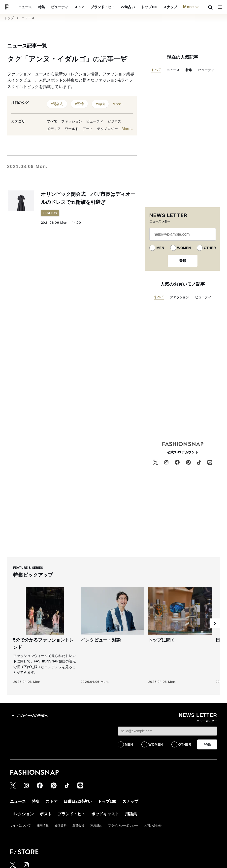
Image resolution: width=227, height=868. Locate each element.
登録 (183, 261)
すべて (52, 121)
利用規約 (96, 825)
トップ (9, 18)
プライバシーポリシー (123, 825)
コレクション (22, 814)
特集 (41, 7)
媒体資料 (61, 825)
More (192, 7)
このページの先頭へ (29, 716)
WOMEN (184, 248)
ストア (79, 7)
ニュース (25, 7)
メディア (54, 129)
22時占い (128, 7)
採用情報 (43, 825)
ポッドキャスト (105, 814)
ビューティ (60, 7)
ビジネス (114, 121)
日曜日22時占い (78, 802)
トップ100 (149, 7)
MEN (160, 248)
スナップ (170, 7)
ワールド (72, 129)
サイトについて (20, 825)
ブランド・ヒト (103, 7)
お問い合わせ (153, 825)
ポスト (46, 814)
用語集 (131, 814)
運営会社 (78, 825)
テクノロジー (107, 129)
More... (118, 104)
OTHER (210, 248)
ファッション (72, 121)
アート (88, 129)
